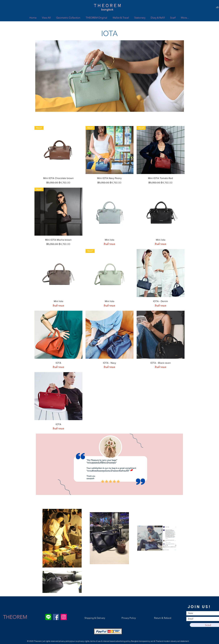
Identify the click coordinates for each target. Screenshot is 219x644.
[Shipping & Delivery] (95, 618)
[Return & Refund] (163, 618)
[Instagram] (64, 617)
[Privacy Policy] (129, 618)
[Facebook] (56, 617)
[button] (109, 33)
